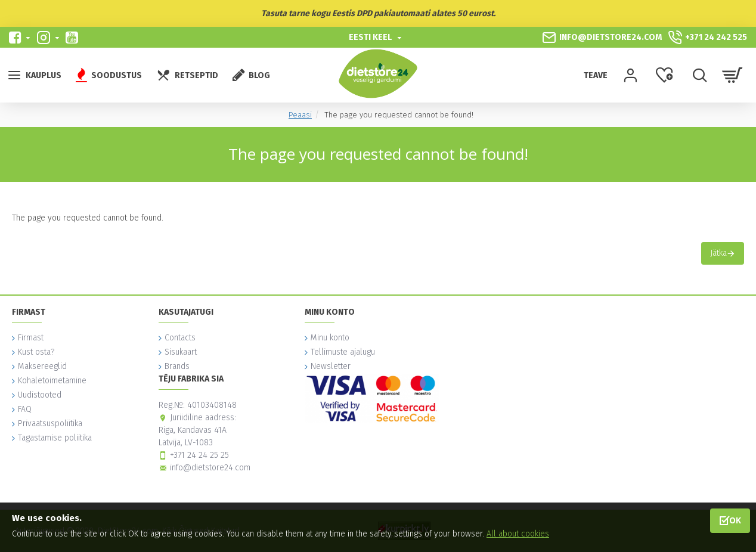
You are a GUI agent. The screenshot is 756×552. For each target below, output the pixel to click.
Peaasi (300, 115)
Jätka (718, 253)
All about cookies (518, 534)
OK (735, 520)
